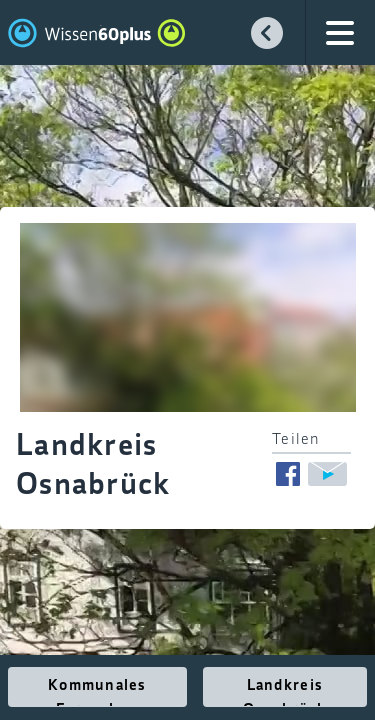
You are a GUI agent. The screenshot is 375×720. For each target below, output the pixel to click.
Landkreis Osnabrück (285, 692)
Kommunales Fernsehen (97, 692)
